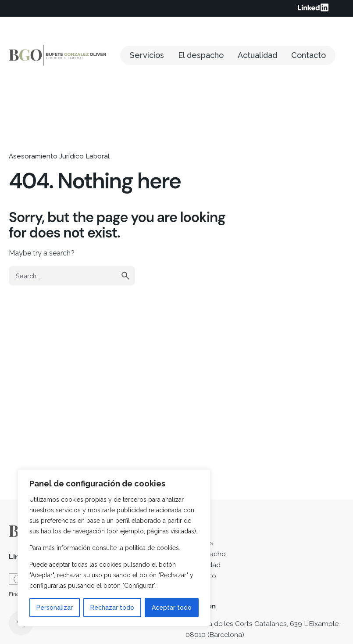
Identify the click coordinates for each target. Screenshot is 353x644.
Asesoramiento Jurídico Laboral (59, 156)
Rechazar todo (112, 608)
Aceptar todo (172, 608)
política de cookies (152, 548)
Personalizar (55, 608)
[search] (125, 276)
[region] (114, 548)
